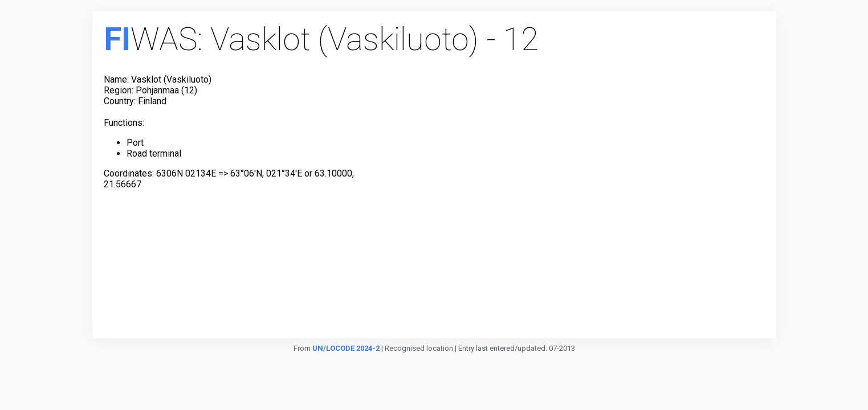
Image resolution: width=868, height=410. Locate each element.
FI (117, 39)
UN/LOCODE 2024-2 (346, 348)
